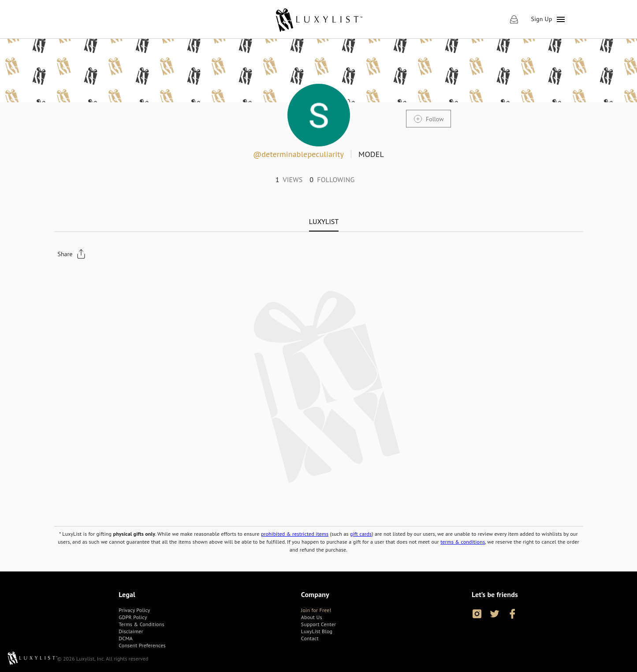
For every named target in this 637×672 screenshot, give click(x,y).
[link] (318, 19)
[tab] (324, 221)
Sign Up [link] (542, 19)
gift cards (361, 534)
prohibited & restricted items (295, 534)
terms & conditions (463, 542)
